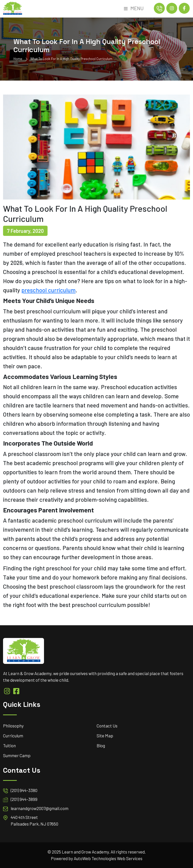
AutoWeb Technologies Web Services (108, 858)
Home (18, 59)
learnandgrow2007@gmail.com (40, 808)
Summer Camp (17, 755)
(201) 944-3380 (24, 790)
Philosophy (13, 726)
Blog (101, 745)
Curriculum (13, 736)
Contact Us (107, 726)
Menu (134, 8)
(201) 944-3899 (24, 799)
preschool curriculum (48, 290)
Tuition (9, 745)
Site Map (105, 736)
